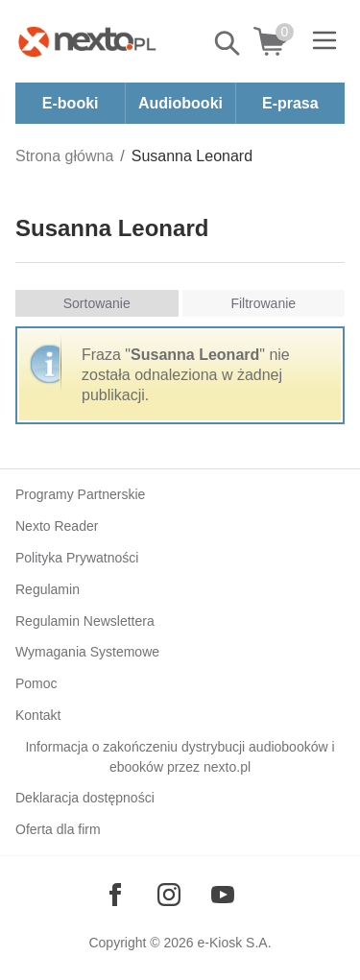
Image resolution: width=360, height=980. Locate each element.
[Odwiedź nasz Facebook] (115, 895)
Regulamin (48, 589)
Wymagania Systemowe (87, 652)
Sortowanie (97, 303)
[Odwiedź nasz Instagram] (169, 895)
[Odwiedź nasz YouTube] (223, 895)
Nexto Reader (57, 526)
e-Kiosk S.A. (235, 943)
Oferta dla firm (58, 829)
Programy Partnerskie (80, 494)
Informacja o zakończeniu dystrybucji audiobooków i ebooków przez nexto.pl (180, 757)
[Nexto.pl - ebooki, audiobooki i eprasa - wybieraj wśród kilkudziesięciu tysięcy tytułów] (87, 41)
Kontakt (38, 715)
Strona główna (64, 156)
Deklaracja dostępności (85, 798)
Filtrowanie (263, 303)
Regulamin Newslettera (85, 621)
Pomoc (36, 683)
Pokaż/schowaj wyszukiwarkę (228, 43)
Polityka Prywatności (77, 558)
